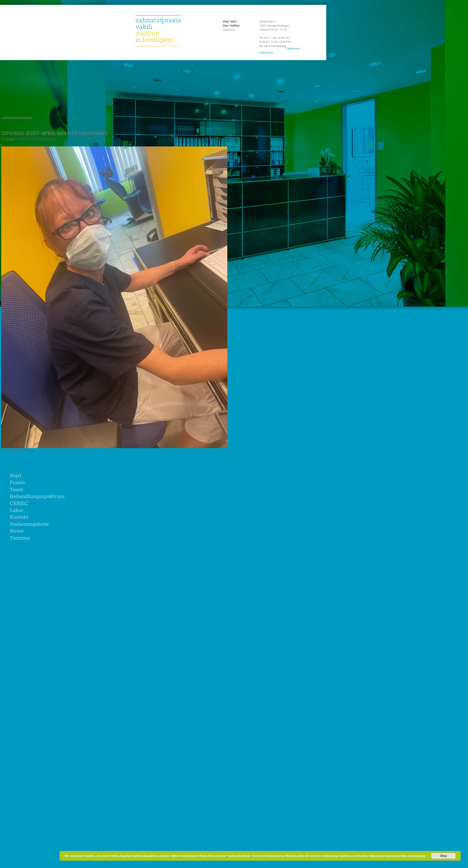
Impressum (293, 48)
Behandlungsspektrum (16, 117)
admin (10, 139)
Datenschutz (267, 53)
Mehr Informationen (413, 856)
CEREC (19, 504)
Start (16, 476)
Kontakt (19, 517)
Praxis (17, 483)
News (17, 531)
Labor (17, 510)
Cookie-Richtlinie (239, 856)
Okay (443, 856)
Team (17, 490)
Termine (20, 538)
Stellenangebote (29, 524)
